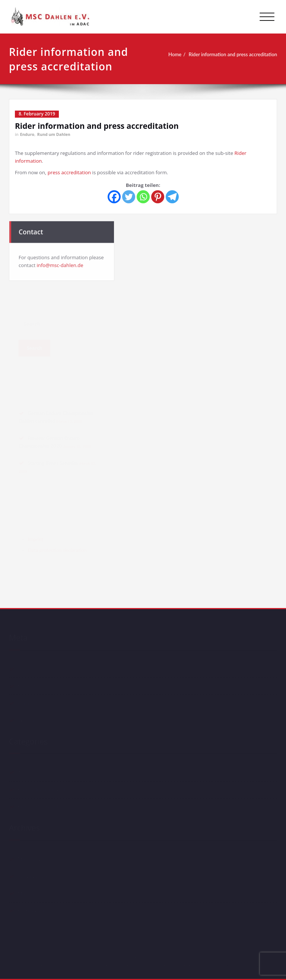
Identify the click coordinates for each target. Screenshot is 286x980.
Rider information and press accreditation (233, 54)
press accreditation (69, 172)
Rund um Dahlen (54, 134)
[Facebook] (114, 197)
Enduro (27, 134)
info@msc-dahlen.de (60, 264)
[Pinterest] (158, 197)
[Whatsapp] (143, 197)
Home (176, 54)
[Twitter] (129, 197)
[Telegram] (172, 197)
